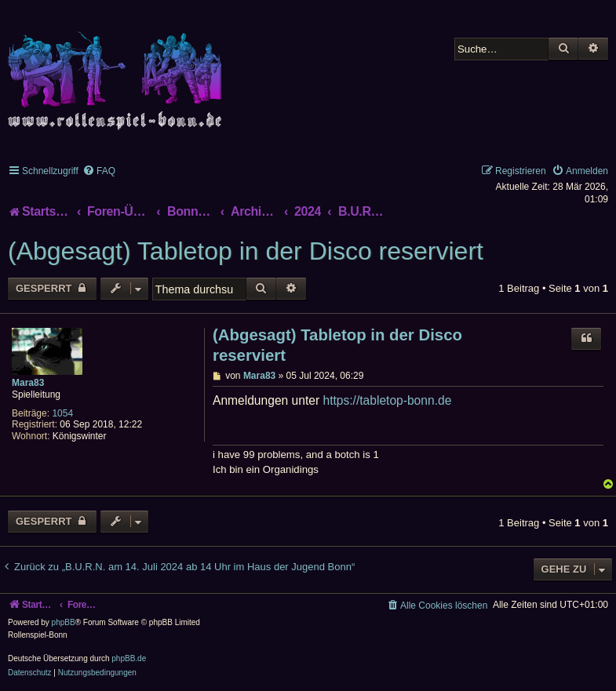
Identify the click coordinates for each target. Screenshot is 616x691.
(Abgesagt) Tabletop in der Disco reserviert (246, 251)
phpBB (64, 622)
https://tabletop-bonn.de (387, 400)
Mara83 (28, 383)
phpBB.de (129, 658)
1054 (62, 413)
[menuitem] (99, 171)
